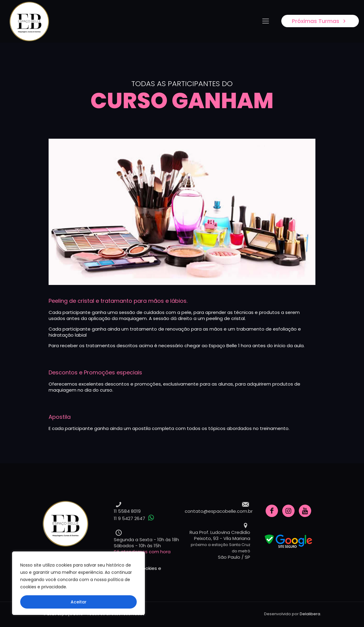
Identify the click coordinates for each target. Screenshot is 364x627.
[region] (78, 583)
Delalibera (310, 614)
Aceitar (79, 602)
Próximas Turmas (320, 21)
